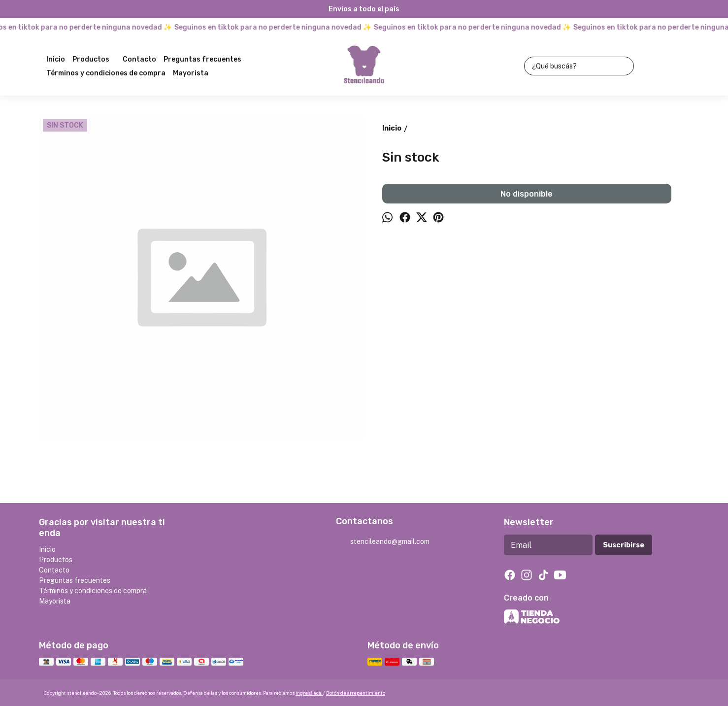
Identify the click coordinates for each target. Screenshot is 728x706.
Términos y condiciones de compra (106, 73)
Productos (96, 60)
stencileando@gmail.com (383, 542)
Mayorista (191, 73)
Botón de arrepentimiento (356, 693)
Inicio (56, 59)
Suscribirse (624, 545)
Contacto (139, 59)
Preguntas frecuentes (202, 59)
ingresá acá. (309, 693)
